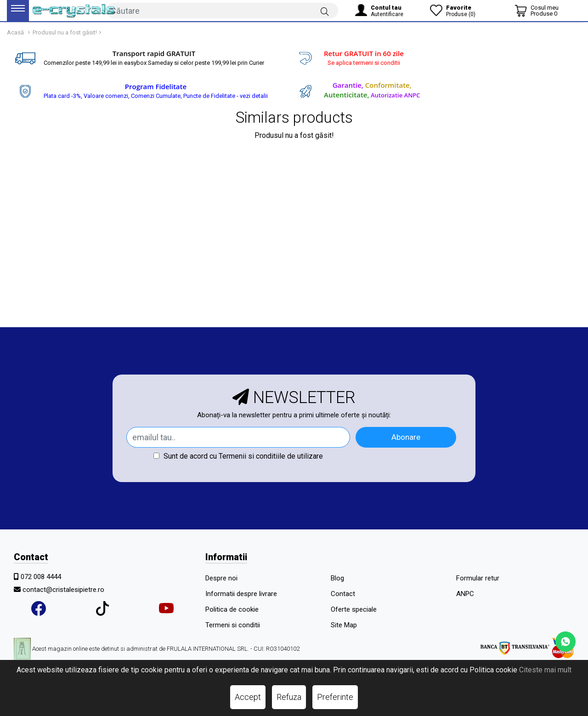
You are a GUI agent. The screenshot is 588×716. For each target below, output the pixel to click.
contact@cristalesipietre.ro (63, 590)
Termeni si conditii (233, 625)
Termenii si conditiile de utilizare (271, 456)
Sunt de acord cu (238, 456)
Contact (343, 594)
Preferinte (335, 697)
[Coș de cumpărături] (537, 11)
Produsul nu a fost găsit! (65, 32)
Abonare (406, 437)
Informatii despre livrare (241, 594)
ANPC (465, 594)
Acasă (15, 32)
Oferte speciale (354, 609)
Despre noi (221, 578)
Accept (248, 697)
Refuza (289, 697)
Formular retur (478, 578)
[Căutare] (325, 11)
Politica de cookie (232, 609)
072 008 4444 (41, 577)
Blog (337, 578)
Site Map (344, 625)
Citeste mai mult (545, 670)
